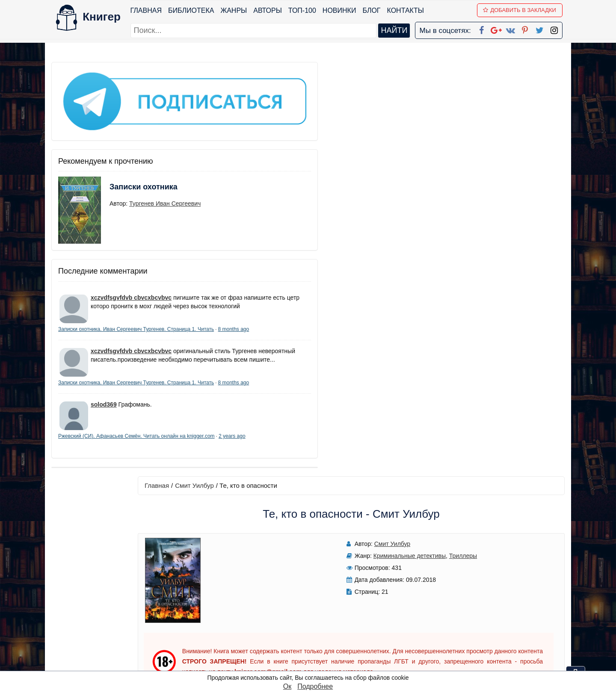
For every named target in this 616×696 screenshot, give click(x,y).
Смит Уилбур (243, 71)
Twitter (315, 641)
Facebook (319, 586)
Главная (148, 10)
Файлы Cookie (449, 608)
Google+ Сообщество (341, 608)
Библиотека (193, 10)
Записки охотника (127, 157)
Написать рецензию (376, 437)
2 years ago (129, 452)
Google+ (320, 597)
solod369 (104, 413)
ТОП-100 (304, 10)
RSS (312, 664)
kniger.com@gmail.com (482, 586)
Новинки (342, 10)
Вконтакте (322, 619)
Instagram (320, 653)
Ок (287, 686)
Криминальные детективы (327, 142)
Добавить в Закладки (522, 10)
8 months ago (125, 311)
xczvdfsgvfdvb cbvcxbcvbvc (131, 262)
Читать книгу (446, 133)
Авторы (270, 10)
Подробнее (315, 686)
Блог (374, 10)
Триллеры (381, 142)
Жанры (236, 10)
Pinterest (318, 630)
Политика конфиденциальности (477, 597)
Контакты (408, 10)
